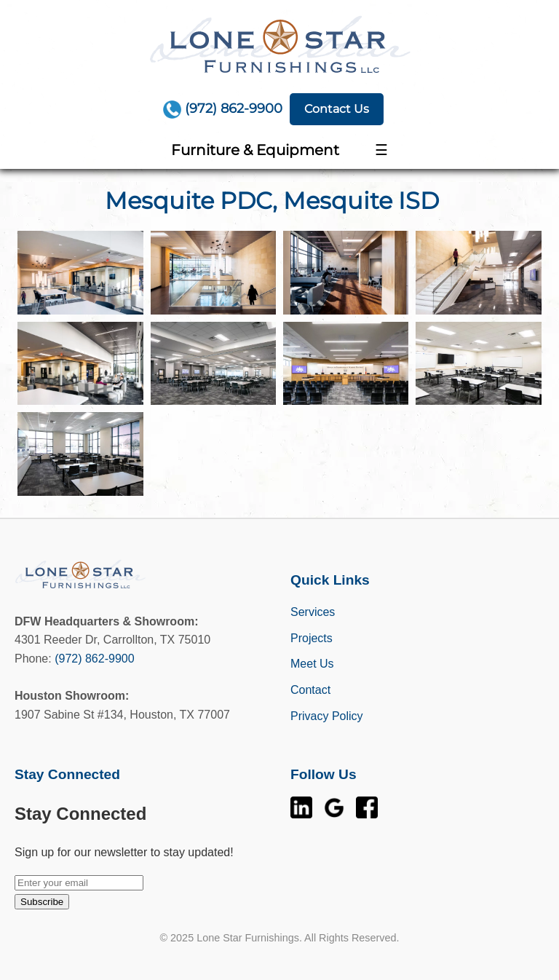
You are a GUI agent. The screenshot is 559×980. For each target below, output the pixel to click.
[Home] (279, 44)
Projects (312, 638)
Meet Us (312, 664)
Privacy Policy (327, 716)
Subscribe (42, 902)
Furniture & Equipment (255, 150)
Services (313, 612)
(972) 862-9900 (94, 659)
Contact (310, 690)
